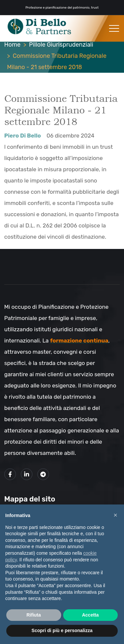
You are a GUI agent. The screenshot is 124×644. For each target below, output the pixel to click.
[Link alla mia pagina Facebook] (10, 474)
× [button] (115, 515)
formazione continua (79, 341)
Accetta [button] (90, 615)
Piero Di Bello (23, 136)
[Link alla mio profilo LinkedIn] (27, 474)
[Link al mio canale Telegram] (43, 474)
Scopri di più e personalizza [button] (62, 630)
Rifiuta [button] (34, 615)
